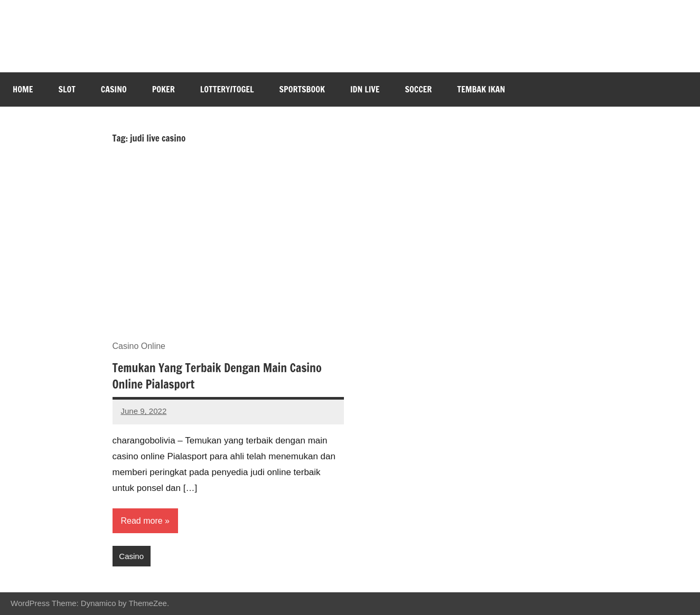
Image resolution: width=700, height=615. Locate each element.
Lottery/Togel (227, 89)
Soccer (419, 89)
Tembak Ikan (481, 89)
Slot (67, 89)
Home (23, 89)
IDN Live (365, 89)
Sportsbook (302, 89)
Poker (164, 89)
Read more (142, 521)
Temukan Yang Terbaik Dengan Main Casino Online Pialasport (217, 376)
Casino (114, 89)
